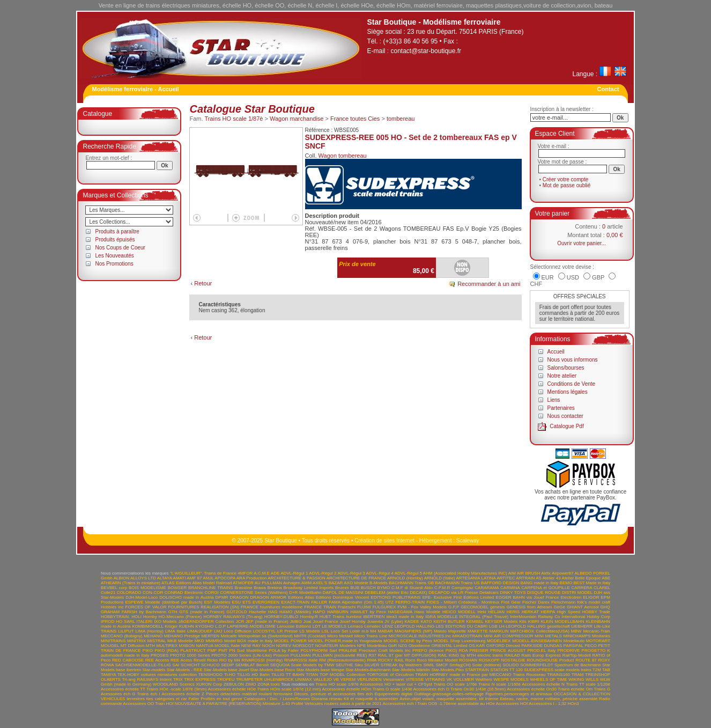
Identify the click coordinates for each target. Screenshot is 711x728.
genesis (498, 607)
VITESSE (414, 679)
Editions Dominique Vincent (342, 597)
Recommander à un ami (489, 284)
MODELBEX (499, 641)
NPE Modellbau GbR (377, 646)
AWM (306, 583)
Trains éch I (148, 694)
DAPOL (330, 593)
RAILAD (512, 655)
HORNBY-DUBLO (282, 617)
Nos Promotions (114, 264)
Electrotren (571, 597)
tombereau (401, 119)
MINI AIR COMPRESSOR (509, 636)
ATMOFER (243, 583)
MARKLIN (499, 631)
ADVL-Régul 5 (408, 573)
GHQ (605, 607)
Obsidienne (419, 646)
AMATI (180, 578)
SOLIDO (510, 665)
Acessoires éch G (118, 694)
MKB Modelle (180, 641)
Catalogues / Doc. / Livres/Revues (277, 699)
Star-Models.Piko (447, 670)
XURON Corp (209, 684)
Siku (359, 665)
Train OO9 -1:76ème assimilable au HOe (456, 704)
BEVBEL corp (114, 588)
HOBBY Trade (596, 612)
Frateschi (347, 607)
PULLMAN (301, 655)
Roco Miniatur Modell (437, 660)
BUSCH (368, 588)
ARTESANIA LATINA (476, 578)
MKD (199, 641)
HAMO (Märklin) (295, 612)
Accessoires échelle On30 (532, 689)
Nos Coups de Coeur (120, 248)
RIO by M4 (230, 660)
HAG (273, 612)
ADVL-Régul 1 (294, 573)
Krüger (171, 626)
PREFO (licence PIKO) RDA (440, 650)
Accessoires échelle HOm (346, 689)
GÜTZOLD (236, 612)
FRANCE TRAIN (320, 607)
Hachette (257, 612)
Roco (410, 660)
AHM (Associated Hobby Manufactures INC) (465, 573)
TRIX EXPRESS (200, 679)
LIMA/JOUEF (200, 631)
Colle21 (108, 593)
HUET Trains (332, 617)
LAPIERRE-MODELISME (251, 626)
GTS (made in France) (202, 612)
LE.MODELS (334, 626)
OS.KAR (477, 646)
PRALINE (348, 650)
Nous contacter (565, 416)
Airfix (546, 573)
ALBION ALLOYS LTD (135, 578)
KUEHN (187, 626)
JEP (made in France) (267, 622)
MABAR (386, 631)
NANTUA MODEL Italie (218, 646)
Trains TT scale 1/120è (588, 684)
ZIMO (251, 684)
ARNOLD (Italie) (440, 578)
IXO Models (165, 622)
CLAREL (602, 588)
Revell (199, 660)
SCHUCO (210, 665)
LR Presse (287, 631)
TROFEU (226, 679)
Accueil (556, 352)
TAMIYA (108, 675)
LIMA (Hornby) (150, 631)
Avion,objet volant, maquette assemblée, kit (441, 699)
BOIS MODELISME (147, 588)
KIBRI (534, 622)
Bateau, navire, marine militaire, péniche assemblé (549, 699)
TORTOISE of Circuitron (390, 675)
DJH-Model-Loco (142, 597)
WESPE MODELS (511, 679)
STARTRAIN (477, 670)
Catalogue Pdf (566, 426)
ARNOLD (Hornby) (405, 578)
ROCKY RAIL (391, 660)
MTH (150, 646)
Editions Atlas (301, 597)
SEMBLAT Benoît (252, 665)
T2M (597, 670)
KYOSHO (204, 626)
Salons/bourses (566, 368)
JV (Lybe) (394, 622)
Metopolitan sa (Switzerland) (265, 636)
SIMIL (429, 665)
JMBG (296, 622)
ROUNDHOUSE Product (551, 660)
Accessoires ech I (399, 704)
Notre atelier (562, 376)
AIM (512, 573)
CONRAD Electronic (184, 593)
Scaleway (468, 541)
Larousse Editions (294, 626)
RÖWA (107, 665)
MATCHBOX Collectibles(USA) (539, 631)
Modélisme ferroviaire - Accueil (135, 89)
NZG (403, 646)
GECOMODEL (475, 607)
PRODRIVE (569, 650)
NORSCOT (303, 646)
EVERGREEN (266, 602)
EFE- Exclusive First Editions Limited (458, 597)
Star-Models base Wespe (321, 670)
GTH (173, 612)
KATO (427, 622)
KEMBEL (475, 622)
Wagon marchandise (297, 119)
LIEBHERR (582, 626)
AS (539, 578)
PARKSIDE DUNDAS (542, 646)
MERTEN (210, 636)
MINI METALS (548, 636)
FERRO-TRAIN (410, 602)
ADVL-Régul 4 (380, 573)
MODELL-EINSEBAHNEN (537, 641)
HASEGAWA (400, 612)
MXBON (187, 646)
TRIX (178, 679)
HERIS (513, 612)
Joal (308, 622)
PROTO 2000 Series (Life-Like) (242, 655)
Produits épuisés (115, 240)
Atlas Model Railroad (212, 583)
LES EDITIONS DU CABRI (462, 626)
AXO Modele (356, 583)
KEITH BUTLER (449, 622)
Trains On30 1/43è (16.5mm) (478, 689)
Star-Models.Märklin (411, 670)
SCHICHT (190, 665)
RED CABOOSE (128, 660)
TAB (606, 670)
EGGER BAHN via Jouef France (528, 597)
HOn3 (573, 704)
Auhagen (292, 583)
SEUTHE (344, 665)
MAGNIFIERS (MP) (413, 631)
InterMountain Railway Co (535, 617)
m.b (365, 631)
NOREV (284, 646)
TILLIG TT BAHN (288, 675)
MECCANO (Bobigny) (122, 636)
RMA (372, 660)
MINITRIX (136, 641)
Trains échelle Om (575, 689)
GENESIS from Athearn (529, 607)
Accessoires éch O (431, 689)
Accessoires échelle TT (123, 689)
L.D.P (220, 626)
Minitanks (601, 636)
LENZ (388, 626)
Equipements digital (393, 694)
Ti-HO (230, 675)
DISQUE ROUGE (544, 593)
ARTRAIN (525, 578)
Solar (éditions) (487, 665)
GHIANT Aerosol (583, 607)
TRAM (578, 675)
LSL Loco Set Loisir (341, 631)
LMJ (218, 631)
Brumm (342, 588)
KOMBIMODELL (147, 626)
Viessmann (393, 679)
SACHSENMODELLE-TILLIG (143, 665)
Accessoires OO (138, 704)
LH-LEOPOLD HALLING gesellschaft (534, 626)
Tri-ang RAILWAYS (140, 679)
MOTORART (598, 641)
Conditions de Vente (572, 384)
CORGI (212, 593)
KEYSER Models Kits (505, 622)
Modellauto (574, 641)
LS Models (310, 631)
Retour (203, 283)
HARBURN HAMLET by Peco (357, 612)
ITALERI (145, 622)
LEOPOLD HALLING (415, 626)
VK (449, 679)
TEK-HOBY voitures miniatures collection (157, 675)
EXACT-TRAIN (295, 602)
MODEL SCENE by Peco (408, 641)
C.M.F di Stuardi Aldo (412, 588)
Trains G (602, 689)
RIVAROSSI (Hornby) (262, 660)
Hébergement (436, 541)
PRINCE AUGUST (508, 650)
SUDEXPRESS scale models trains (557, 670)
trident (166, 679)
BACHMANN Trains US (457, 583)
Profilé (297, 704)
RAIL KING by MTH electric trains (470, 655)
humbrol (354, 617)
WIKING (576, 679)
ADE (275, 573)
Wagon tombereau (343, 156)
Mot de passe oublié (567, 185)
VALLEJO (323, 679)
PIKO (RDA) (166, 650)
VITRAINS (435, 679)
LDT (317, 626)
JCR (240, 622)
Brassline (243, 588)
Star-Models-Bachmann (368, 670)
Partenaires (561, 408)
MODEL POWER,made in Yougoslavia (345, 641)
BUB (355, 588)
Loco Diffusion (237, 631)
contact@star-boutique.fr (426, 51)
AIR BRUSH (529, 573)
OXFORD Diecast (503, 646)
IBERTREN (374, 617)
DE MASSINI (351, 593)
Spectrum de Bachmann (578, 665)
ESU (236, 602)
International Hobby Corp (586, 617)
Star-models (154, 670)
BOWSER (177, 588)
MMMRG (214, 641)
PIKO (148, 650)
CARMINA (510, 588)
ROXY (605, 660)
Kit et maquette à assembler (371, 699)
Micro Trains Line (371, 636)
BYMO (384, 588)
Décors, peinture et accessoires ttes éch (334, 694)
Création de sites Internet (384, 541)
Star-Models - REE (185, 670)
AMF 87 (194, 578)
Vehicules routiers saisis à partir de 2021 (343, 704)
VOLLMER (464, 679)
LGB (493, 626)
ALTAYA (165, 578)
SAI (176, 665)
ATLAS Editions (176, 583)
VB (336, 679)
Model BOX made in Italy (248, 641)
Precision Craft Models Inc (385, 650)
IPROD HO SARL (118, 622)
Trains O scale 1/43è (392, 689)
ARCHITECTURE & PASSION (297, 578)
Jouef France (325, 622)
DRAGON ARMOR (268, 597)
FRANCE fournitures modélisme (272, 607)
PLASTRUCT (193, 650)
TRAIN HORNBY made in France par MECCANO (463, 675)
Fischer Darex (536, 602)
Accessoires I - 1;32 (547, 704)
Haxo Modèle (428, 612)
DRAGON (239, 597)
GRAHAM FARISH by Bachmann (134, 612)
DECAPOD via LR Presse (453, 593)
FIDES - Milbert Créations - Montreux (463, 602)
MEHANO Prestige (182, 636)
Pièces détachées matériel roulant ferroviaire (249, 694)
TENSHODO (210, 675)
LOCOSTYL (264, 631)
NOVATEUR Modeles (336, 646)
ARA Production (252, 578)
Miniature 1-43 (276, 704)
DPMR (222, 597)
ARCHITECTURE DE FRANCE (356, 578)
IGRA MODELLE (441, 617)
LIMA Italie (175, 631)
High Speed (569, 612)
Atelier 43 (552, 578)
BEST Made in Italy (592, 583)
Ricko (212, 660)
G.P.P (454, 607)
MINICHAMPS (577, 636)
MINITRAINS (113, 641)
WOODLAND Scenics (174, 684)
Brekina (275, 588)
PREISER (479, 650)
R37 (372, 655)
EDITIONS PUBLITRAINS (395, 597)
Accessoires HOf (512, 704)
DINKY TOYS (513, 593)
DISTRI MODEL (577, 593)
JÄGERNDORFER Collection (206, 622)
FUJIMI (364, 607)
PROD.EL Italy (541, 650)
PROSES (160, 655)
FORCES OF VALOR (146, 607)
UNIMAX (304, 679)
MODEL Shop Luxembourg (459, 641)
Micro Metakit (340, 636)
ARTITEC (506, 578)
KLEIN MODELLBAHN (562, 622)
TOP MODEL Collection (342, 675)
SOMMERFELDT (536, 665)
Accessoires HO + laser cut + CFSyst (396, 684)
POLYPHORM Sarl (319, 650)
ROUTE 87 (586, 660)
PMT (223, 650)
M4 (373, 631)
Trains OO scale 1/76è (455, 684)
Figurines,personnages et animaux (519, 694)
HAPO (319, 612)
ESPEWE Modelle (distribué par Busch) (164, 602)
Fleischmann (563, 602)
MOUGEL (110, 646)
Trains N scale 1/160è (499, 684)
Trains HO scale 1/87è (234, 119)
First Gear (510, 602)
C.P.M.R (442, 588)
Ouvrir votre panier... (582, 243)
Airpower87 (562, 573)
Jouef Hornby (353, 622)
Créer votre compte (566, 179)
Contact (608, 89)
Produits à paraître (117, 231)
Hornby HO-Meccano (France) (172, 617)
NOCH (269, 646)
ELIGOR (591, 597)
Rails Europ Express (541, 655)
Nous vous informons (573, 360)
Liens (554, 400)
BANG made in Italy (540, 583)
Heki (482, 612)
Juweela (375, 622)
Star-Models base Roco (273, 670)
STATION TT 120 (506, 670)
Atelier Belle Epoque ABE (586, 578)
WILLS (592, 679)
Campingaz (462, 588)
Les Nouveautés (115, 256)
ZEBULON (234, 684)
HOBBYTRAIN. (115, 617)
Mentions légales (568, 392)
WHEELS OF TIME (548, 679)
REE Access (157, 660)
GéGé (560, 607)
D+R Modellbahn (305, 593)
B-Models (379, 583)
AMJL (208, 578)
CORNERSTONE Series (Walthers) (254, 593)
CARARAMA (487, 588)
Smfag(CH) (460, 665)
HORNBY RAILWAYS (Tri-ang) (233, 617)
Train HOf (164, 704)
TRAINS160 (558, 675)
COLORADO (129, 593)
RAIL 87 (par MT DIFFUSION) (407, 655)
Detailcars (489, 593)
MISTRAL (157, 641)
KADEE (412, 622)
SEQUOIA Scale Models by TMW (302, 665)
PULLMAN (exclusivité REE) (339, 655)
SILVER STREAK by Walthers (393, 665)
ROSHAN (468, 660)
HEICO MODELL (459, 612)
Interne (492, 699)
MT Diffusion (133, 646)
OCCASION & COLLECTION (582, 694)
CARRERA (582, 588)
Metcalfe (229, 636)
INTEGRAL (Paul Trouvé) (484, 617)
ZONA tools (268, 684)
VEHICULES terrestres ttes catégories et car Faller (150, 699)
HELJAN (496, 612)
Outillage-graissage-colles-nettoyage (449, 694)
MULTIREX (167, 646)
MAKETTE (478, 631)
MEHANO (153, 636)
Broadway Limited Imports (309, 588)
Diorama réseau (327, 699)
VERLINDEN (369, 679)
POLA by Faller (284, 650)
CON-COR (153, 593)
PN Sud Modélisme (248, 650)
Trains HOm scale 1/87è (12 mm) (289, 689)
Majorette (457, 631)
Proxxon (281, 655)
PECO (591, 646)
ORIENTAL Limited (450, 646)
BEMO (566, 583)
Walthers (484, 679)
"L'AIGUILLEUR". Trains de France (203, 573)
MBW (576, 631)
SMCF (442, 665)
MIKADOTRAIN (468, 636)
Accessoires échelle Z (183, 694)
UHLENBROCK (279, 679)
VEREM (348, 679)
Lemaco (355, 626)
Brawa (260, 588)
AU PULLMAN (268, 583)
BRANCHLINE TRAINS (211, 588)
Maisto (440, 631)
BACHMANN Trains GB (411, 583)
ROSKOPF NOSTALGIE (502, 660)
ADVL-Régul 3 (351, 573)
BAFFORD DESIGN (500, 583)
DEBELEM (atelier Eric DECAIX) (396, 593)
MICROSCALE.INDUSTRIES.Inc (420, 636)
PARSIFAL (573, 646)
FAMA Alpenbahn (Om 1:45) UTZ (361, 602)
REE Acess (181, 660)
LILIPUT (126, 631)
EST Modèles (217, 602)
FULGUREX (384, 607)
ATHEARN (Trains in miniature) (131, 583)
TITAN (312, 675)
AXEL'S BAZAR (328, 583)
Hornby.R (309, 617)
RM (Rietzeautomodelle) (342, 660)
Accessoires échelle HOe (232, 689)
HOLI (136, 617)
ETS (247, 602)
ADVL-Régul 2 (323, 573)
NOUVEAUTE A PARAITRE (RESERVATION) (218, 704)
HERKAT (530, 612)
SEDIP (227, 665)
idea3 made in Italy (405, 617)
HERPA (548, 612)
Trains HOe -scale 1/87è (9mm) (177, 689)
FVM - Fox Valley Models (422, 607)
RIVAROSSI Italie (301, 660)
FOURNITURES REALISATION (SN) (203, 607)
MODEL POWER (290, 641)
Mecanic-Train (596, 631)
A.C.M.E (262, 573)
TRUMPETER (249, 679)
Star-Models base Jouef (227, 670)
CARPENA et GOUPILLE (546, 588)
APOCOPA (225, 578)
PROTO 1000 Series (190, 655)
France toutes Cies (355, 119)
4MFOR (245, 573)
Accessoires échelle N (543, 684)
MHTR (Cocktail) (310, 636)
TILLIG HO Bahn (253, 675)
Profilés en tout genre (221, 699)
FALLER (319, 602)
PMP (212, 650)
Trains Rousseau (529, 675)
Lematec (373, 626)
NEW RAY (251, 646)
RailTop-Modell (577, 655)
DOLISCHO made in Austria (187, 597)
